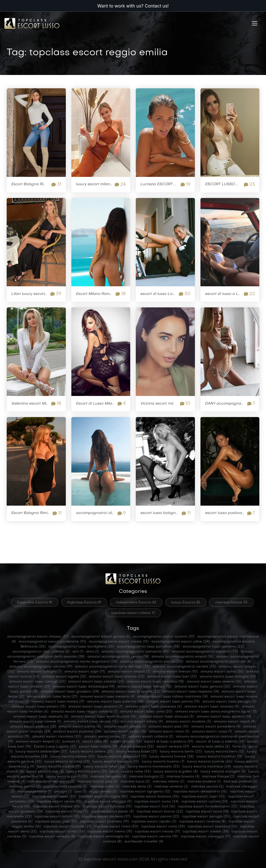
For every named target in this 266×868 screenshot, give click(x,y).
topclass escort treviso (157, 832)
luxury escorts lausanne (116, 762)
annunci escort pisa (169, 727)
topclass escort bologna (103, 797)
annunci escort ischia (222, 672)
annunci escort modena (188, 722)
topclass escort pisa (56, 822)
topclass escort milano (57, 817)
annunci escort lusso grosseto (70, 692)
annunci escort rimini (169, 732)
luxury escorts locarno (163, 762)
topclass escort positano (104, 822)
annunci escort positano (77, 732)
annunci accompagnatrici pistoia (152, 662)
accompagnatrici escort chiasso (38, 637)
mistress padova (240, 782)
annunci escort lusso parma (173, 702)
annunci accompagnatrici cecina (118, 657)
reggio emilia (103, 792)
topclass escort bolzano (155, 797)
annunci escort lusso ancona (117, 677)
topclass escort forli (155, 807)
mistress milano (169, 782)
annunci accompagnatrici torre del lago (112, 667)
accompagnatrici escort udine (180, 642)
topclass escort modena (106, 817)
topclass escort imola (67, 812)
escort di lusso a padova (169, 742)
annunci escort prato (125, 732)
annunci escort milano (142, 722)
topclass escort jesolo (112, 812)
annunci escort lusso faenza (145, 687)
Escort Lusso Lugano (55, 747)
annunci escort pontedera (216, 727)
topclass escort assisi (54, 797)
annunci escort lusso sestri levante (104, 717)
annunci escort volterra (151, 737)
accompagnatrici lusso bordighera (81, 647)
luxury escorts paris (87, 772)
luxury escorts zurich (67, 777)
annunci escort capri (85, 672)
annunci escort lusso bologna (228, 677)
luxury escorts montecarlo (154, 767)
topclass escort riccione (67, 827)
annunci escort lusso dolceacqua (84, 687)
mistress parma (25, 787)
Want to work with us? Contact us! (133, 6)
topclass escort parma (156, 817)
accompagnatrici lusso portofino (148, 647)
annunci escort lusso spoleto (224, 717)
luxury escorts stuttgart (223, 772)
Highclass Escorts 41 (84, 603)
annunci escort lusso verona (91, 722)
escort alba (95, 742)
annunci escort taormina (57, 737)
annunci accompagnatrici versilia (184, 667)
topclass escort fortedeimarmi (208, 807)
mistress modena (204, 782)
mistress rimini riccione (65, 787)
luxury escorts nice (45, 772)
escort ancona (126, 742)
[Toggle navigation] (255, 24)
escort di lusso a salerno (220, 742)
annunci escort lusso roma (146, 712)
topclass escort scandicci (213, 827)
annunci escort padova (33, 727)
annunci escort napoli (235, 722)
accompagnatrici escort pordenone (52, 642)
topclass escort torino (62, 832)
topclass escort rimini (116, 827)
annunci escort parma (80, 727)
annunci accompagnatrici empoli (183, 657)
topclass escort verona (155, 837)
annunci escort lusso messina (107, 697)
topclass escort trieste (206, 832)
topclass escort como (156, 802)
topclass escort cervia (59, 802)
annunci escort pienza (125, 727)
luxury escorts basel (137, 752)
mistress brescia (183, 777)
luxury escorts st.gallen (176, 772)
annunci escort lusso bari (172, 677)
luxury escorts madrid (59, 767)
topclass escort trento (110, 832)
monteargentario (35, 792)
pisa (81, 792)
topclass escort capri (204, 797)
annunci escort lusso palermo (115, 702)
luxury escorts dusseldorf (122, 757)
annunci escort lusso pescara (95, 707)
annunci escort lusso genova (202, 687)
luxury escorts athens (92, 752)
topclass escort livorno (160, 812)
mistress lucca (135, 782)
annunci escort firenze (175, 672)
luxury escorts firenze (172, 757)
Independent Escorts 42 (136, 603)
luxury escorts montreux (207, 767)
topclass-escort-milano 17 (133, 613)
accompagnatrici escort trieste (119, 642)
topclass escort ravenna (202, 822)
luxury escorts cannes (73, 757)
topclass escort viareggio (206, 837)
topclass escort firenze (57, 807)
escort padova (137, 747)
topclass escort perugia (206, 817)
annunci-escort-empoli (38, 742)
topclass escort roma (163, 827)
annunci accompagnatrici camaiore (135, 652)
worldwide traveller (144, 842)
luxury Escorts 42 (186, 603)
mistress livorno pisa (98, 782)
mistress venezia (171, 787)
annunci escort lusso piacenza (153, 707)
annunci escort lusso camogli (37, 682)
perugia (63, 792)
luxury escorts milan (104, 767)
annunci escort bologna (39, 672)
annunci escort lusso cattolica (155, 682)
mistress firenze (218, 777)
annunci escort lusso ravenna (212, 707)
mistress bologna (147, 777)
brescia (71, 742)
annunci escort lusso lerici (52, 697)
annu (92, 652)
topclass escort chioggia (108, 802)
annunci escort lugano (64, 677)
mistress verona (207, 787)
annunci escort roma (212, 732)
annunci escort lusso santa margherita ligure (216, 712)
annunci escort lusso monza (58, 702)
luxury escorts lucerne (210, 762)
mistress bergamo (109, 777)
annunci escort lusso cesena (214, 682)
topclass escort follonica (107, 807)
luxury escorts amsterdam (41, 752)
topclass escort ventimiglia (104, 837)
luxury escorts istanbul (67, 762)
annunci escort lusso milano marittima (172, 697)
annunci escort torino (105, 737)
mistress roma (105, 787)
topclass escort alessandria (200, 792)
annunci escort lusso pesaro (38, 707)
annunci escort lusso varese (35, 722)
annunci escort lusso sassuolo (41, 717)
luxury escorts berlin (181, 752)
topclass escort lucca (207, 812)
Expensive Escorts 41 (35, 603)
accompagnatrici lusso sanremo (213, 647)
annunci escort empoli (129, 672)
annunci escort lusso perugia (229, 702)
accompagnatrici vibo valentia (41, 652)
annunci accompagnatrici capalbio (205, 652)
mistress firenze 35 (231, 603)
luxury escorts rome (130, 772)
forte (239, 747)
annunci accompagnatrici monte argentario (77, 662)
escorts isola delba (211, 747)
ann (78, 652)
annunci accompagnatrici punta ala (219, 662)
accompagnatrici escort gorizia (101, 637)
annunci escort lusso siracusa (166, 717)
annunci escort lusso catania (96, 682)
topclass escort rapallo (154, 822)
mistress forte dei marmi (51, 782)
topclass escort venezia (52, 837)
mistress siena (137, 787)
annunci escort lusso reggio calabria (84, 712)
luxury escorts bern (224, 752)
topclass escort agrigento (145, 792)
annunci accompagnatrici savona (41, 667)
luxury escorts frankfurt (219, 757)
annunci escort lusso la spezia (131, 692)
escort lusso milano (99, 747)
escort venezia (173, 747)
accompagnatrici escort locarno (164, 637)
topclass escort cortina (205, 802)
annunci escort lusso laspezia (191, 692)
